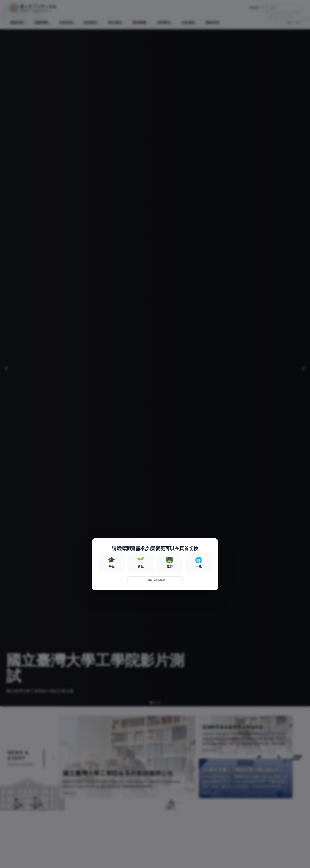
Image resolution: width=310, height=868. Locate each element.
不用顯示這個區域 (155, 580)
